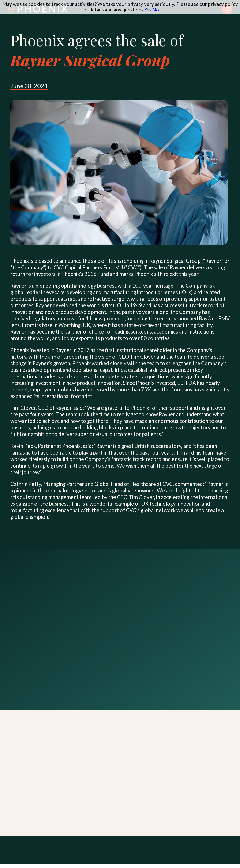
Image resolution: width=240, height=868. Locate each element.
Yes (148, 9)
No (156, 9)
